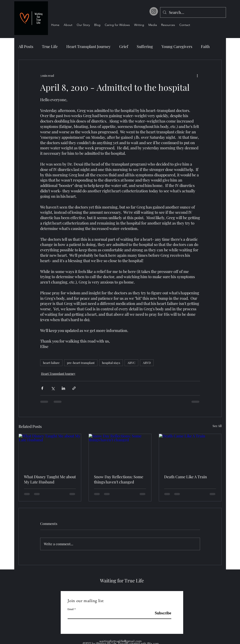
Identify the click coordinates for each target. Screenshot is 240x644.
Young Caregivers (177, 46)
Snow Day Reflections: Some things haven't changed (119, 479)
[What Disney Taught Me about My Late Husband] (50, 451)
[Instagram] (154, 11)
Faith (205, 46)
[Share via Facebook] (42, 388)
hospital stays (111, 363)
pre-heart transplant (81, 363)
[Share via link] (74, 388)
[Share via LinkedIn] (63, 388)
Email (71, 609)
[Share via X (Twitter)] (53, 388)
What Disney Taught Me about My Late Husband (50, 479)
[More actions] (197, 75)
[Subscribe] (160, 613)
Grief (124, 46)
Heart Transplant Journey (88, 46)
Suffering (145, 46)
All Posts (26, 46)
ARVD (147, 363)
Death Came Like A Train (186, 477)
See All (217, 426)
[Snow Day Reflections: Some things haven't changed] (120, 451)
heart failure (51, 363)
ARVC (131, 363)
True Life (50, 46)
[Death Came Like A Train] (190, 451)
